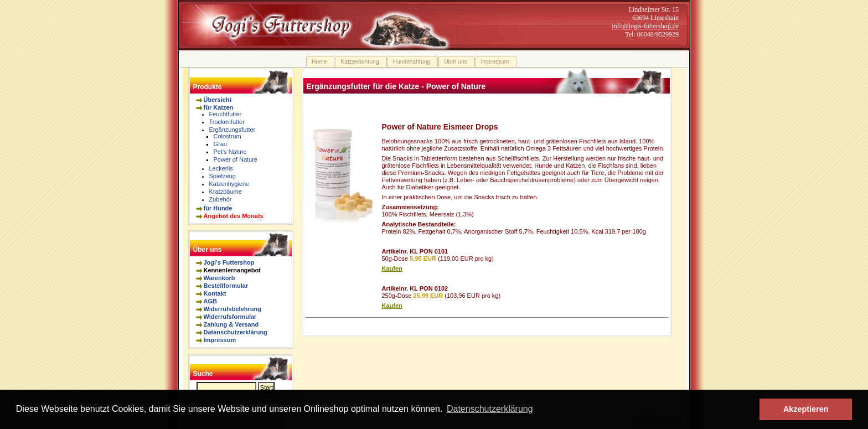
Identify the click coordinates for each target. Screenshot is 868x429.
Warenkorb (219, 278)
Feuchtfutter (226, 114)
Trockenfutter (227, 122)
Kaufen (392, 268)
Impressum (220, 340)
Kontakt (215, 293)
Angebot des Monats (234, 216)
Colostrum (228, 136)
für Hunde (218, 208)
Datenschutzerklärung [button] (490, 409)
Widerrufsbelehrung (232, 309)
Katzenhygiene (229, 184)
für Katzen (219, 107)
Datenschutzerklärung (236, 332)
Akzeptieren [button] (806, 409)
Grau (220, 144)
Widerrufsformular (230, 317)
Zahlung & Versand (231, 324)
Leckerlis (221, 168)
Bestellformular (226, 286)
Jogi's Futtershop (229, 262)
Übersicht (218, 100)
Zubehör (221, 199)
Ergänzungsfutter (232, 130)
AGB (210, 301)
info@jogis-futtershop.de (645, 26)
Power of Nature (236, 159)
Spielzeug (223, 176)
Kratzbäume (226, 192)
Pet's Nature (230, 152)
